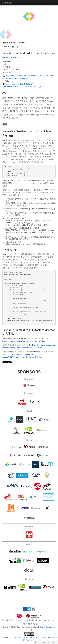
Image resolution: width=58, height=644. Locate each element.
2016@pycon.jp (32, 630)
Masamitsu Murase (11, 57)
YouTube (16, 268)
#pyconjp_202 (17, 46)
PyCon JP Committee (46, 627)
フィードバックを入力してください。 (46, 642)
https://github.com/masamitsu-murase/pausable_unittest (24, 341)
